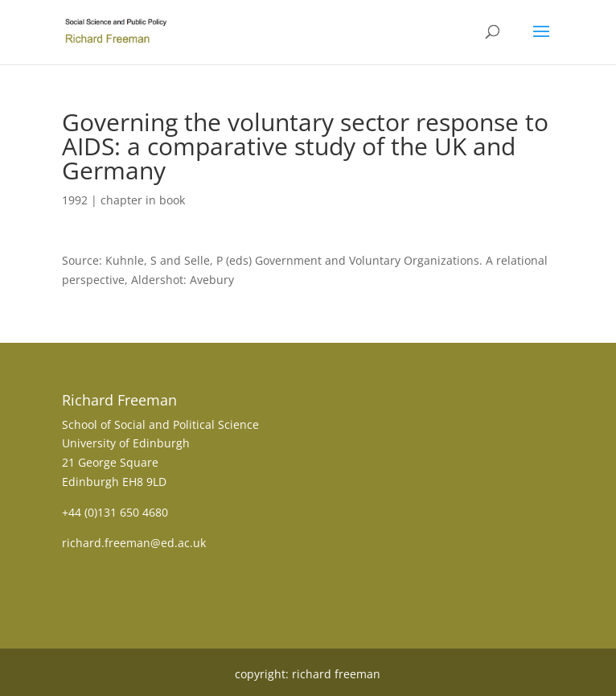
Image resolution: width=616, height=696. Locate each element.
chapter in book (143, 200)
